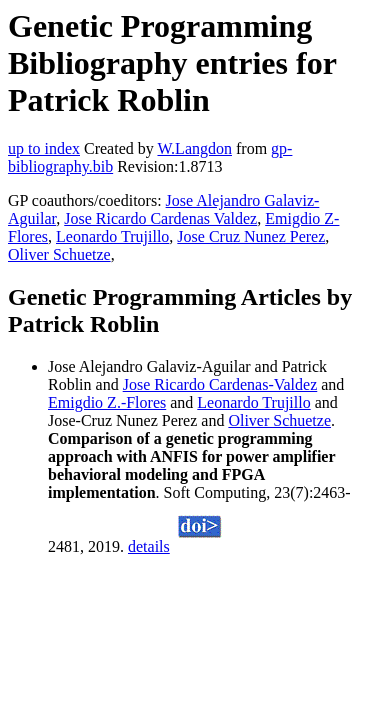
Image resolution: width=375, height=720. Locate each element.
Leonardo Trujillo (112, 236)
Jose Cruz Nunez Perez (251, 236)
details (149, 546)
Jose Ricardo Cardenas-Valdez (220, 384)
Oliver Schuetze (59, 254)
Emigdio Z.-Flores (107, 402)
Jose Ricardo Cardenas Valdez (160, 218)
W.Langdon (194, 148)
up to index (44, 148)
